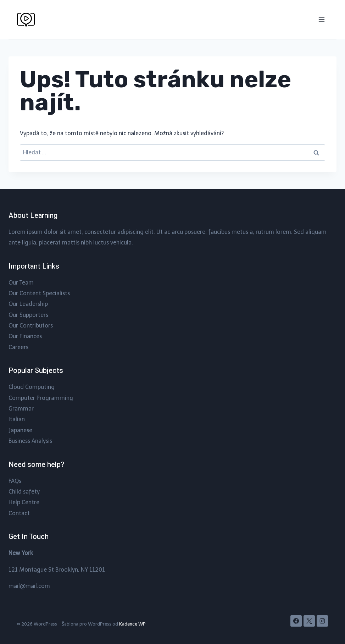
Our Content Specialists (39, 293)
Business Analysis (30, 441)
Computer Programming (41, 398)
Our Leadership (28, 304)
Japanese (20, 430)
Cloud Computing (32, 387)
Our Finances (25, 336)
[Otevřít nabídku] (321, 19)
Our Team (21, 283)
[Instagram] (322, 621)
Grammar (21, 409)
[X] (309, 621)
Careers (18, 347)
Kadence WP (132, 624)
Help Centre (24, 502)
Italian (17, 419)
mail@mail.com (29, 586)
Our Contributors (31, 326)
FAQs (15, 481)
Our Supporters (28, 315)
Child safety (24, 492)
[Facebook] (296, 621)
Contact (19, 513)
